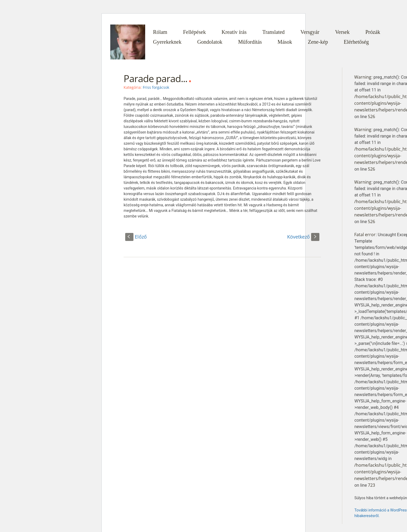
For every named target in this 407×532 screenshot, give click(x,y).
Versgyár (310, 32)
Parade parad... (155, 78)
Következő (303, 237)
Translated (274, 32)
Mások (285, 42)
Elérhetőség (356, 42)
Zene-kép (318, 42)
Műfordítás (250, 42)
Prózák (373, 32)
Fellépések (194, 32)
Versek (342, 32)
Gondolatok (210, 42)
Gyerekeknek (167, 42)
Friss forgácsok (156, 87)
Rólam (160, 32)
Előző (136, 237)
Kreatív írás (234, 32)
